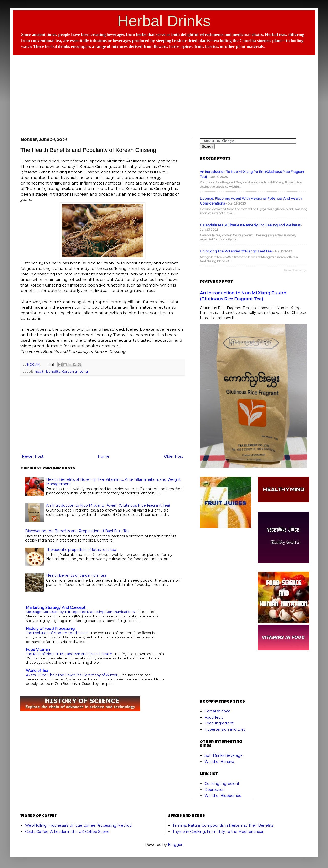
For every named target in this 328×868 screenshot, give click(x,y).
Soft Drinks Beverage (224, 755)
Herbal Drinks (164, 21)
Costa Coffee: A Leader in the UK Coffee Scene (67, 832)
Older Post (174, 456)
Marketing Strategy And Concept (56, 608)
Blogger (175, 845)
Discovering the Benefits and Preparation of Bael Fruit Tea (77, 531)
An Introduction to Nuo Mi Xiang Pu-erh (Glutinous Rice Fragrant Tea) (108, 505)
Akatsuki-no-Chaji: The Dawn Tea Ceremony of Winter (72, 675)
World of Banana (219, 762)
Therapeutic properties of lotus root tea (81, 550)
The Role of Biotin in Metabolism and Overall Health (69, 654)
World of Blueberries (223, 796)
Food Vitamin (38, 650)
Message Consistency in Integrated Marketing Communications (81, 612)
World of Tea (37, 671)
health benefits (47, 371)
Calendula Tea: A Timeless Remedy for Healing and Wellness (250, 225)
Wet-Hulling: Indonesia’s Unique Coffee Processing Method (78, 825)
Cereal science (217, 711)
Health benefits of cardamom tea (76, 575)
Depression (215, 790)
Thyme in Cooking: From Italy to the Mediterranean (218, 832)
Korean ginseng (75, 371)
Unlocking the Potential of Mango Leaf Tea (236, 251)
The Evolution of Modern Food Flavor (57, 633)
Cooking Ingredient (222, 784)
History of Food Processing (50, 629)
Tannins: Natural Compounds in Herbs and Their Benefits (223, 825)
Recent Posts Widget (296, 270)
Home (104, 456)
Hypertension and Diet (225, 729)
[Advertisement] (164, 92)
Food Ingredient (219, 723)
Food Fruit (214, 717)
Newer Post (33, 456)
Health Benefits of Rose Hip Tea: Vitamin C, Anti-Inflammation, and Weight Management (113, 482)
